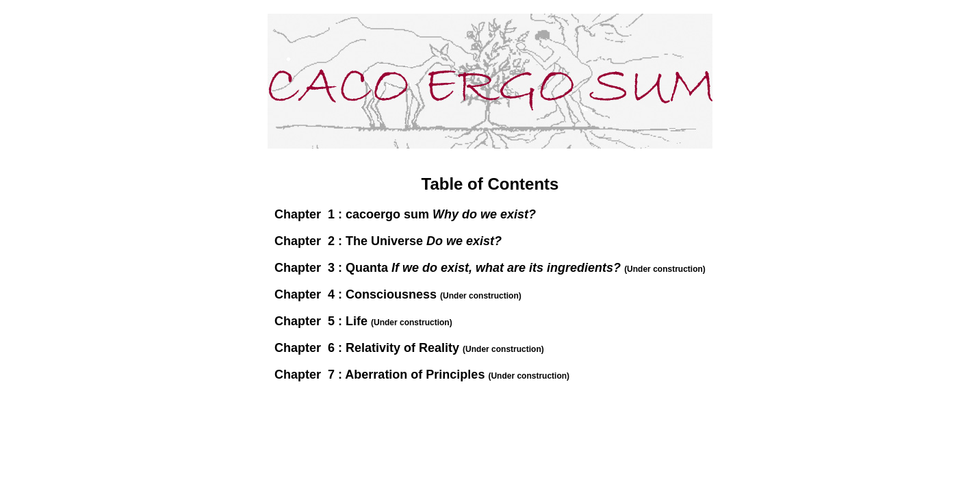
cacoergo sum (441, 214)
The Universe (424, 241)
